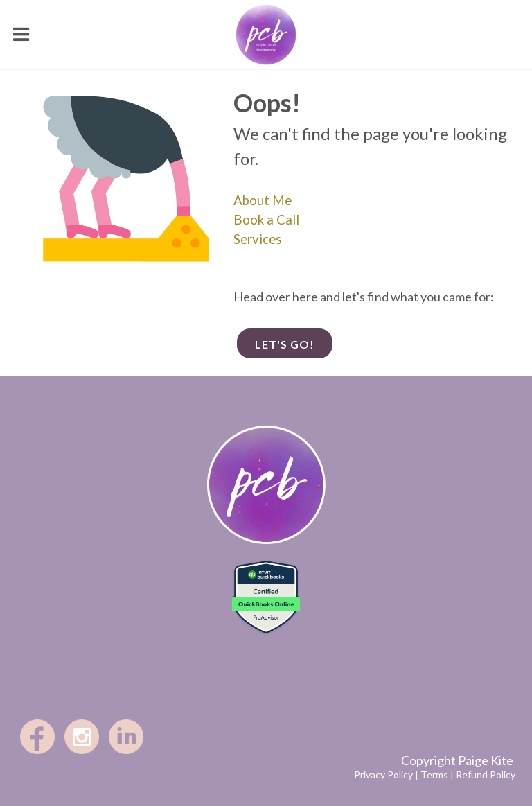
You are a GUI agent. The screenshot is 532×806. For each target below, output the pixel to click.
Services (258, 239)
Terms (434, 774)
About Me (263, 200)
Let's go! (285, 344)
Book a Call (266, 220)
